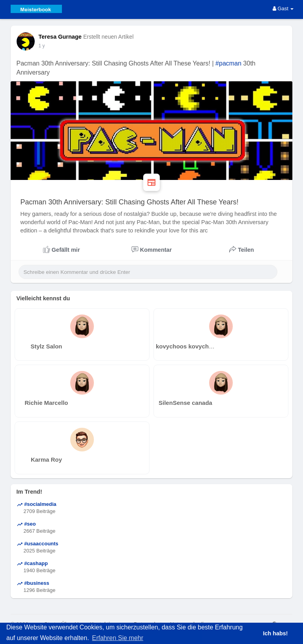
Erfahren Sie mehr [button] (118, 638)
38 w (44, 46)
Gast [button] (283, 8)
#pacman (228, 63)
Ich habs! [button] (275, 633)
